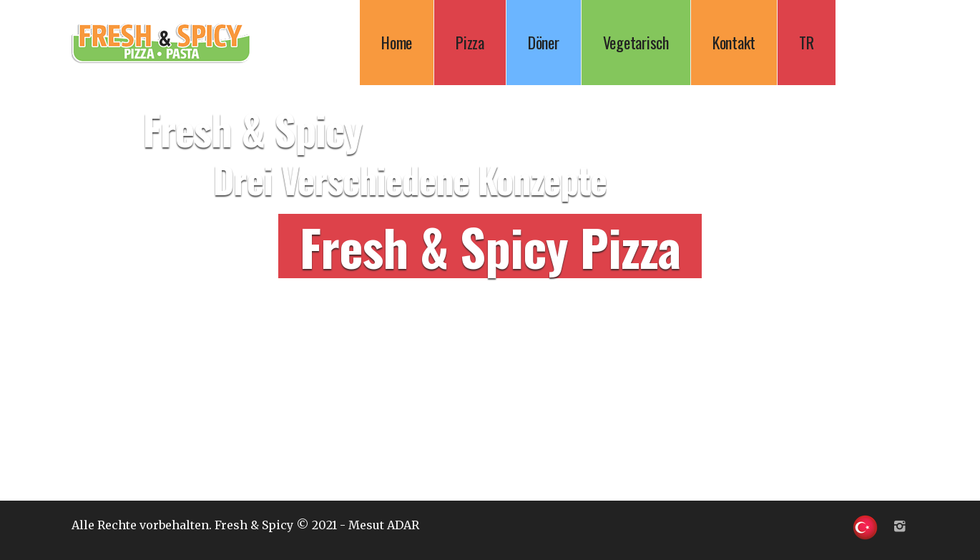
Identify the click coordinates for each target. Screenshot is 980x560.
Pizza (470, 42)
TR (807, 42)
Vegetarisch (636, 42)
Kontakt (734, 42)
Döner (544, 42)
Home (397, 42)
